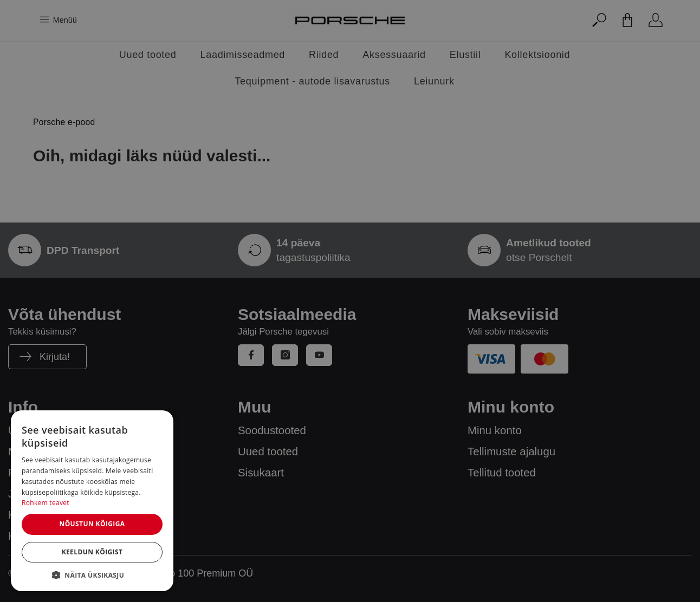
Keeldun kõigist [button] (92, 552)
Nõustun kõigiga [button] (92, 524)
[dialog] (92, 501)
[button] (92, 575)
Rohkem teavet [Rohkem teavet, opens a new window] (46, 503)
